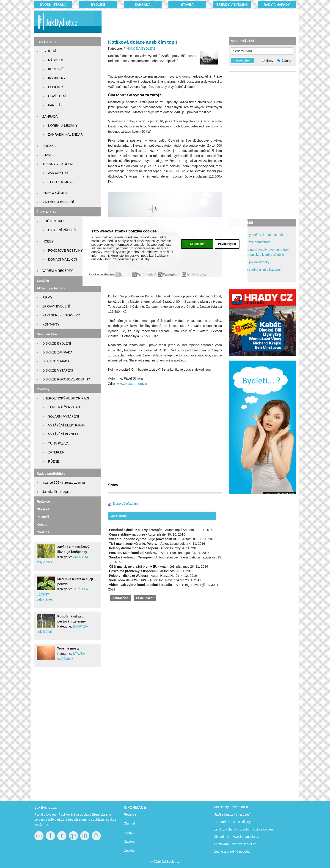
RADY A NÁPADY (277, 5)
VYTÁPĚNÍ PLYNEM (63, 434)
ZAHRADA (143, 5)
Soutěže (43, 281)
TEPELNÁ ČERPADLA (64, 407)
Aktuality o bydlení (51, 288)
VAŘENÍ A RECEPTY (58, 271)
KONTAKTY (51, 324)
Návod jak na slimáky (254, 262)
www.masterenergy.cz (133, 384)
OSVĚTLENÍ (57, 96)
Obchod (43, 509)
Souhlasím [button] (197, 244)
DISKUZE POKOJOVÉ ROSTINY (66, 379)
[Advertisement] (193, 22)
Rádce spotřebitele (51, 474)
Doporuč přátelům (126, 504)
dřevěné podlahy (239, 852)
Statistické (171, 275)
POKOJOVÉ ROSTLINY (65, 251)
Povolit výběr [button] (227, 244)
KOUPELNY (57, 78)
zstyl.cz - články (225, 829)
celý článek (45, 562)
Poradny (43, 389)
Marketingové (198, 275)
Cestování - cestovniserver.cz (235, 844)
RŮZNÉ (54, 461)
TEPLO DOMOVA (61, 182)
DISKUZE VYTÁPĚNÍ (58, 370)
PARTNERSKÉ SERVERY (61, 315)
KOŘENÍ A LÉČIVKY (63, 126)
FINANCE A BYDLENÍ (58, 202)
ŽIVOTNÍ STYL (48, 212)
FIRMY (47, 297)
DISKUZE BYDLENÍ (57, 343)
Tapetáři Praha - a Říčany (232, 822)
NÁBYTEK (56, 60)
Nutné (125, 275)
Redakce (43, 501)
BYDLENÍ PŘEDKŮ (62, 230)
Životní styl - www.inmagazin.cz (237, 837)
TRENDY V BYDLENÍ (232, 5)
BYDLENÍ (98, 5)
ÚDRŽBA (49, 146)
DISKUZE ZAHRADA (57, 352)
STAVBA (187, 5)
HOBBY (48, 241)
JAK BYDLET (47, 42)
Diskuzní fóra (47, 334)
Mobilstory (222, 807)
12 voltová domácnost (255, 242)
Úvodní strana (53, 5)
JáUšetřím (222, 814)
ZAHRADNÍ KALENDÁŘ (65, 135)
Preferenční (146, 275)
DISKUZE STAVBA (56, 361)
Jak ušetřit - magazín (57, 492)
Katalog (43, 524)
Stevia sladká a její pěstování (260, 270)
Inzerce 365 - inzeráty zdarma (64, 483)
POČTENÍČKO (53, 221)
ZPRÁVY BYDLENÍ (56, 306)
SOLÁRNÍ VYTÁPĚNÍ (64, 416)
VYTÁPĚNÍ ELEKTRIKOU (67, 425)
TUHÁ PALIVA (58, 443)
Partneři (43, 517)
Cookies (43, 532)
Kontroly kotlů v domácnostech (261, 235)
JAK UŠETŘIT (58, 173)
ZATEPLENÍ (57, 452)
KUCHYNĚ (56, 69)
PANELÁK (55, 105)
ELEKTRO (56, 87)
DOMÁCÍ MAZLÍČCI (62, 259)
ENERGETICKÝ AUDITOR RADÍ (66, 398)
